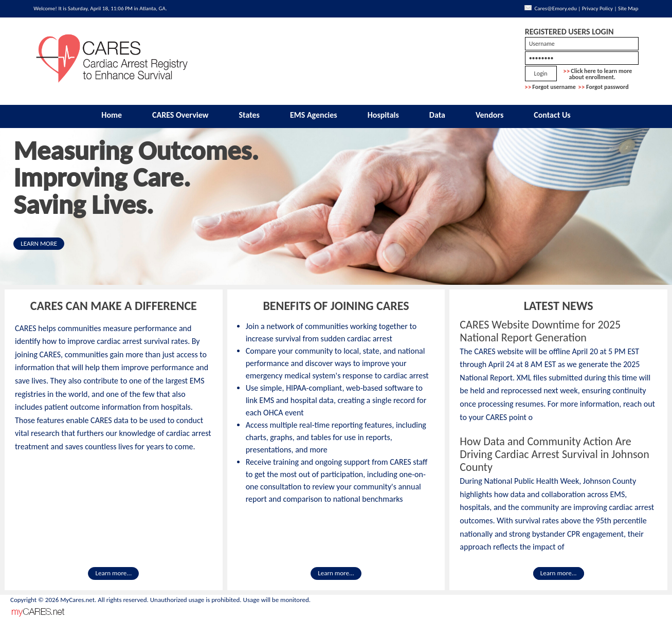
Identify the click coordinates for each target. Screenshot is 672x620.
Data (437, 115)
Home (112, 115)
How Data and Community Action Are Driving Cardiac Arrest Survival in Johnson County (554, 454)
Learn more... (113, 573)
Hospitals (383, 115)
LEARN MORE (39, 244)
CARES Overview (180, 115)
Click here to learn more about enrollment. (598, 74)
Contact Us (552, 115)
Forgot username (554, 87)
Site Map (628, 8)
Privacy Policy (597, 8)
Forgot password (607, 87)
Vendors (489, 115)
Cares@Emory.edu (555, 8)
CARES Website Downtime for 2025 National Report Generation (540, 331)
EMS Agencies (314, 115)
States (250, 115)
